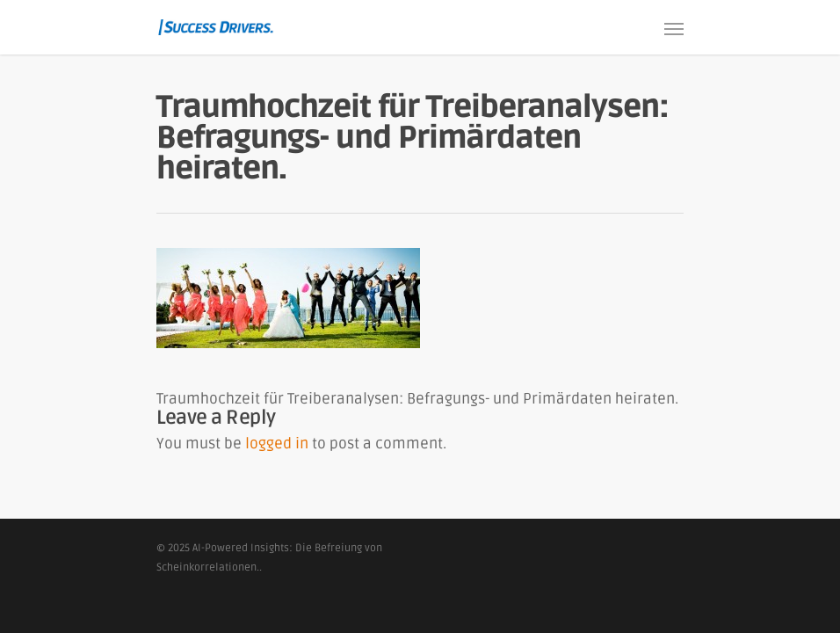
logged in (277, 444)
